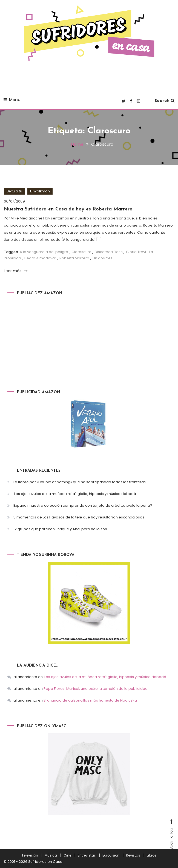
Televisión (30, 855)
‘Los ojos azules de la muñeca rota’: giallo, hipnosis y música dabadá (75, 494)
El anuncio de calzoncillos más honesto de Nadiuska (90, 700)
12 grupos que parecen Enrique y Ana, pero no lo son (60, 529)
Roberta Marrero (74, 258)
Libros (152, 855)
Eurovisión (111, 855)
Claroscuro (81, 252)
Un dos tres (103, 258)
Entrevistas (87, 855)
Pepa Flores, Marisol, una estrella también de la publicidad (96, 689)
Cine (67, 855)
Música (51, 855)
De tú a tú (14, 191)
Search (164, 101)
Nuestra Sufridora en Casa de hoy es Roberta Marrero (68, 209)
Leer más (16, 271)
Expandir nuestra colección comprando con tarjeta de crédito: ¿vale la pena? (83, 505)
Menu (12, 100)
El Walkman (40, 191)
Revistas (133, 855)
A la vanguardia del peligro (44, 252)
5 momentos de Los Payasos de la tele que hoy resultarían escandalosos (79, 517)
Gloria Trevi (136, 252)
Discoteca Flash (109, 252)
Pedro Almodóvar (40, 258)
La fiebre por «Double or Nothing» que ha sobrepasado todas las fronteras (80, 482)
